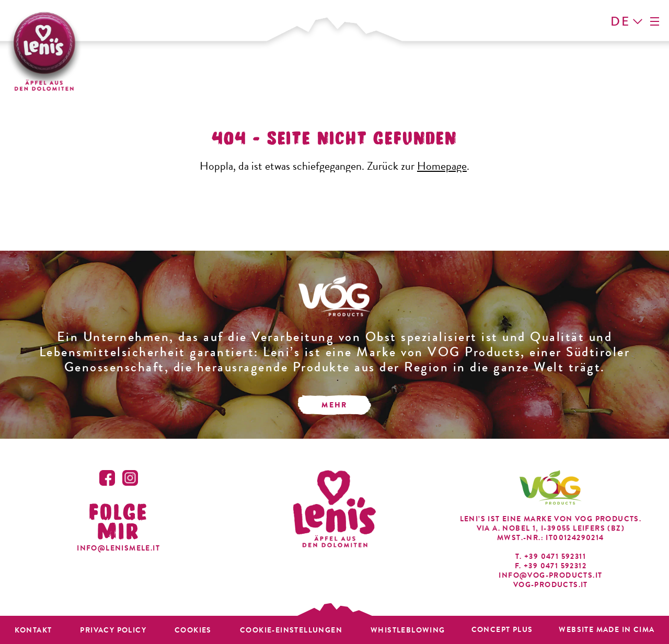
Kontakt (33, 630)
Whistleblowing (408, 630)
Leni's (44, 50)
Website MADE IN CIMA (607, 630)
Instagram (130, 478)
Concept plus (502, 630)
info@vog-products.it (550, 576)
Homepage (442, 166)
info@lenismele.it (118, 548)
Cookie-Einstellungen (291, 630)
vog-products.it (551, 585)
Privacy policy (113, 630)
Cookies (193, 630)
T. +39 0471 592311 (551, 557)
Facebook (107, 478)
